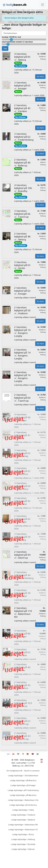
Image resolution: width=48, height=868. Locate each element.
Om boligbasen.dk (14, 771)
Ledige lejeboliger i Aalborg (23, 839)
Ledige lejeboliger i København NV (23, 825)
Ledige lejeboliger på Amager (23, 785)
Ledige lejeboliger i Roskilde (23, 844)
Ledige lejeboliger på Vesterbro (23, 805)
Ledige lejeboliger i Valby (23, 810)
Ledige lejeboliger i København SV (23, 830)
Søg (5, 48)
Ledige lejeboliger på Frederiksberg (23, 790)
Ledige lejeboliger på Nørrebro (23, 795)
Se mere (40, 76)
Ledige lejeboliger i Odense (23, 849)
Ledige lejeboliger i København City (23, 800)
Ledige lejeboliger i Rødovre (23, 820)
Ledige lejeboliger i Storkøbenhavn (23, 776)
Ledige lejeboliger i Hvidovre (23, 815)
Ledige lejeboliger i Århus (23, 834)
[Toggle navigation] (43, 5)
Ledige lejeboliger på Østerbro (23, 780)
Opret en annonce (32, 771)
